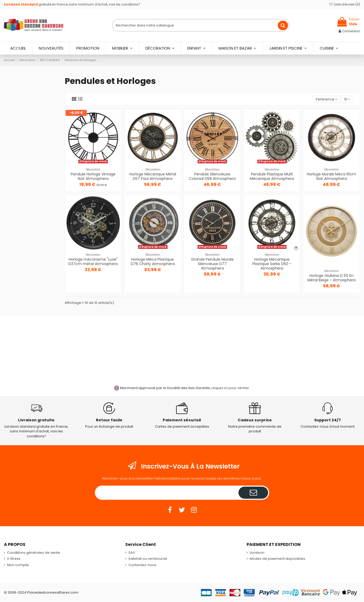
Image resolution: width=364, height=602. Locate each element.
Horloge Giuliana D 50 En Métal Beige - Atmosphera (332, 278)
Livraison (257, 553)
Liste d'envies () (345, 4)
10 (347, 99)
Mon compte (18, 565)
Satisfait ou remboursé (148, 559)
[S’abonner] (253, 493)
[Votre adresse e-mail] (167, 493)
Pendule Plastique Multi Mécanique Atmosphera (272, 176)
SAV (132, 553)
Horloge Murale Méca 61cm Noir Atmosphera (332, 176)
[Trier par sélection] (326, 99)
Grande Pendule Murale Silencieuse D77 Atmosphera (212, 264)
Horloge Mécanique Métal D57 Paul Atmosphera (153, 176)
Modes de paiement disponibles (278, 559)
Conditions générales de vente (34, 553)
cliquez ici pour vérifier (230, 388)
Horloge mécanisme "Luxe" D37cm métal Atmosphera (93, 262)
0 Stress (14, 559)
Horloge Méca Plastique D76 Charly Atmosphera (153, 262)
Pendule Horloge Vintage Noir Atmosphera (93, 176)
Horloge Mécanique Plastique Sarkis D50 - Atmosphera (272, 264)
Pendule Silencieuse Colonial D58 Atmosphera (212, 176)
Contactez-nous (142, 565)
